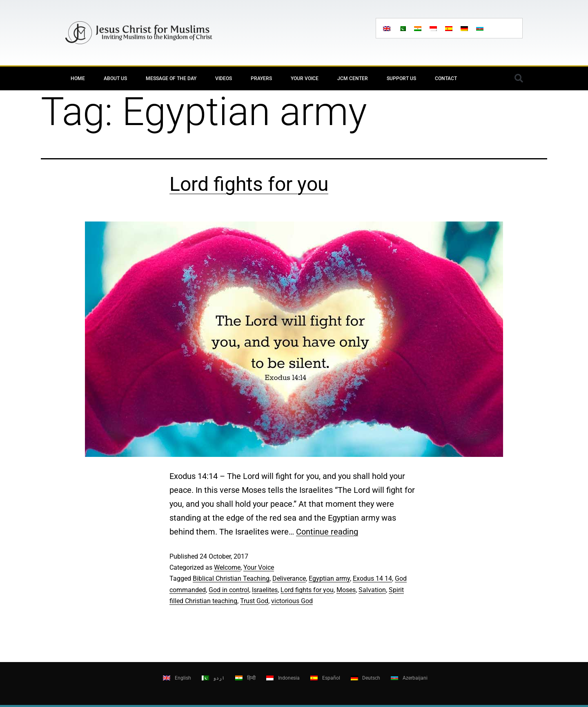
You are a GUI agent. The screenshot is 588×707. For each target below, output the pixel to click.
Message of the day (171, 78)
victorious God (292, 601)
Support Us (401, 78)
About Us (115, 78)
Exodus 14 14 (372, 578)
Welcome (227, 567)
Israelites (265, 590)
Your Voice (305, 78)
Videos (224, 78)
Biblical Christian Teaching (231, 578)
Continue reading (327, 532)
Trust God (254, 601)
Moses (346, 590)
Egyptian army (329, 578)
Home (78, 78)
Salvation (372, 590)
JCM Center (353, 78)
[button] (519, 78)
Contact (446, 78)
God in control (229, 590)
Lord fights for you (249, 184)
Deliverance (289, 578)
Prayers (261, 78)
